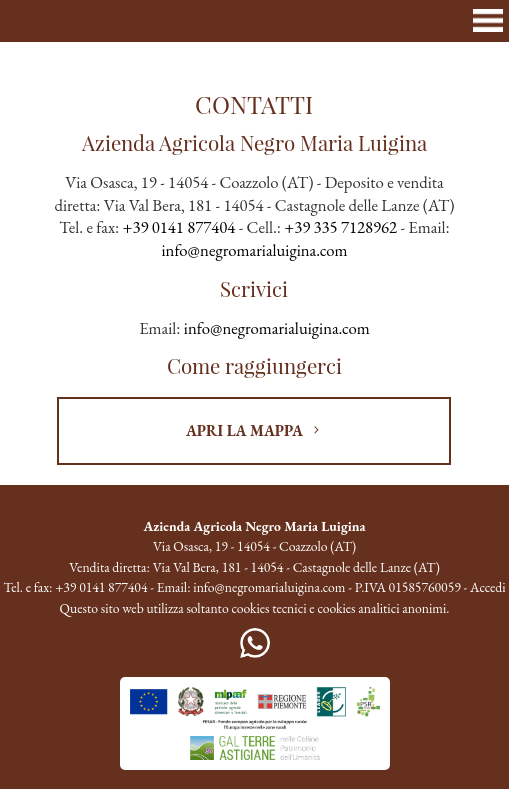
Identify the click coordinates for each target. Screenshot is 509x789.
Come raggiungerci (254, 365)
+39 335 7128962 (340, 227)
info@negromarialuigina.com (255, 250)
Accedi (488, 587)
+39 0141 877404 (179, 227)
